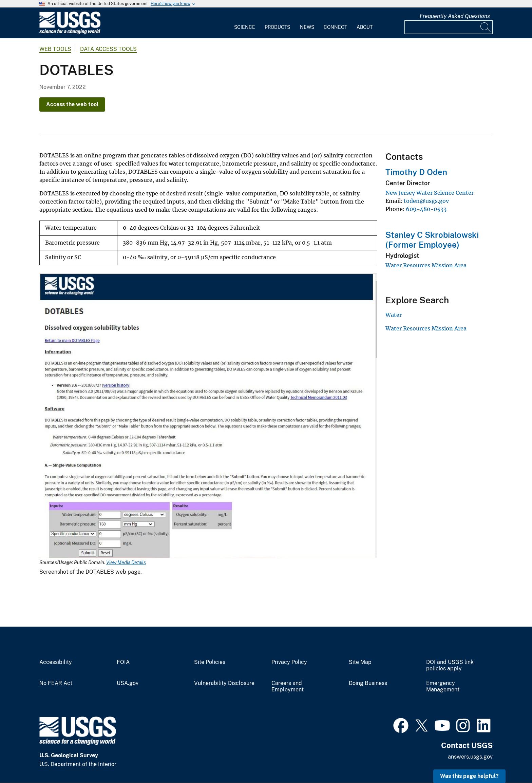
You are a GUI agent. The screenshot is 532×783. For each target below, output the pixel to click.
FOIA (123, 662)
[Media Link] (208, 417)
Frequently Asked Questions (455, 16)
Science (245, 27)
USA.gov (128, 683)
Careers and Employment (288, 686)
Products (277, 27)
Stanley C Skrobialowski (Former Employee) (432, 240)
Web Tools (55, 49)
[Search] (486, 27)
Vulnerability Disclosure (224, 683)
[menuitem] (245, 23)
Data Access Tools (108, 49)
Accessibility (56, 662)
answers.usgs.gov (470, 757)
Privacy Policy (289, 662)
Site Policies (210, 662)
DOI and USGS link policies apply (450, 665)
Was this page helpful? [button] (469, 776)
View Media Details (126, 562)
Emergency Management (443, 686)
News (307, 27)
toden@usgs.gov (426, 201)
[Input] (449, 27)
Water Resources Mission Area (426, 265)
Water (394, 315)
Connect (335, 27)
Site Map (360, 662)
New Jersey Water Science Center (430, 193)
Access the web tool (72, 104)
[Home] (70, 33)
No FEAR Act (56, 683)
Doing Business (368, 683)
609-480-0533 (426, 209)
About (365, 27)
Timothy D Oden (416, 172)
